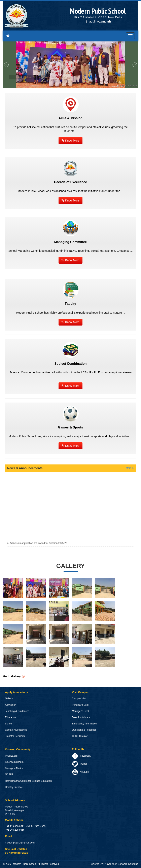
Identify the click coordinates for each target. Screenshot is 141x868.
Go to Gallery (12, 676)
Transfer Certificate (15, 736)
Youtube (80, 772)
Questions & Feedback (84, 730)
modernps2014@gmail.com (20, 843)
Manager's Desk (81, 711)
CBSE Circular (80, 736)
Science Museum (14, 762)
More (129, 468)
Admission (11, 705)
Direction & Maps (81, 717)
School (9, 724)
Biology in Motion (14, 768)
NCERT (9, 775)
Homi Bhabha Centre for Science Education (28, 781)
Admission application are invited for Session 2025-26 (38, 544)
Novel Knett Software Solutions (121, 864)
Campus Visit (79, 699)
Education (10, 717)
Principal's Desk (81, 705)
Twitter (80, 764)
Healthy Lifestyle (14, 787)
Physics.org (11, 756)
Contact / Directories (16, 730)
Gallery (9, 699)
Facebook (81, 756)
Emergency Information (84, 724)
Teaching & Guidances (17, 711)
